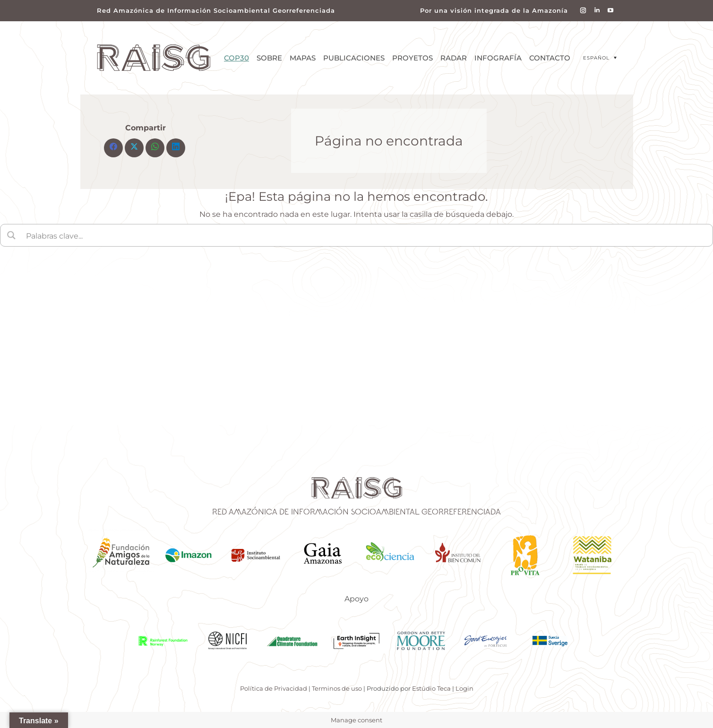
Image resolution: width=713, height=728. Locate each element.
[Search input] (366, 235)
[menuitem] (600, 58)
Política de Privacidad (274, 688)
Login (464, 688)
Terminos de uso (337, 688)
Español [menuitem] (596, 58)
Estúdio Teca (431, 688)
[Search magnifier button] (11, 235)
